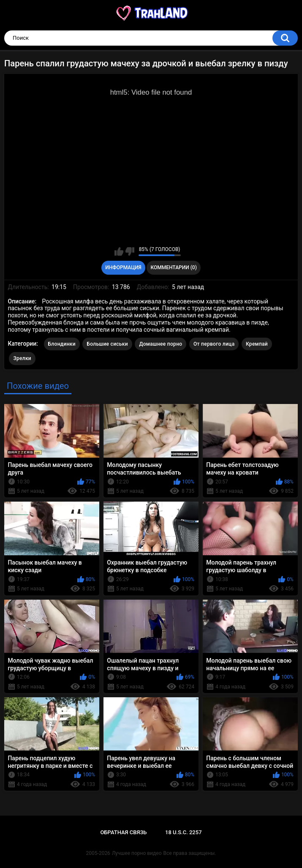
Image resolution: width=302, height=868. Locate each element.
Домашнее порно (161, 344)
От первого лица (214, 344)
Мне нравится (119, 251)
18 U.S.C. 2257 (184, 832)
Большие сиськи (107, 344)
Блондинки (62, 344)
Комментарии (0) (173, 267)
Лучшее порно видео (137, 853)
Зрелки (22, 358)
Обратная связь (123, 832)
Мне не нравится (130, 251)
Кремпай (257, 344)
